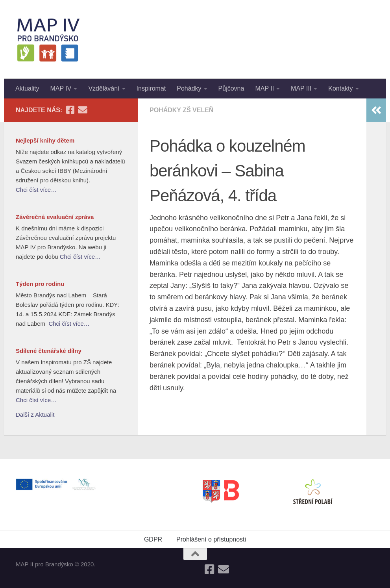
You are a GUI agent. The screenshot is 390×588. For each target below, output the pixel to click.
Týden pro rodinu (40, 284)
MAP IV (61, 88)
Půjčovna (231, 88)
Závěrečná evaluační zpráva (55, 217)
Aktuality (27, 88)
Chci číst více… (36, 190)
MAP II (264, 88)
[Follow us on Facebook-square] (70, 110)
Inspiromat (151, 88)
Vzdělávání (104, 88)
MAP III (301, 88)
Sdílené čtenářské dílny (49, 351)
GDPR (153, 539)
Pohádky (189, 88)
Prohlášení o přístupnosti (211, 539)
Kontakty (340, 88)
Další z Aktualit (35, 415)
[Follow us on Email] (83, 110)
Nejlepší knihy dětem (45, 140)
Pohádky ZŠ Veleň (181, 110)
